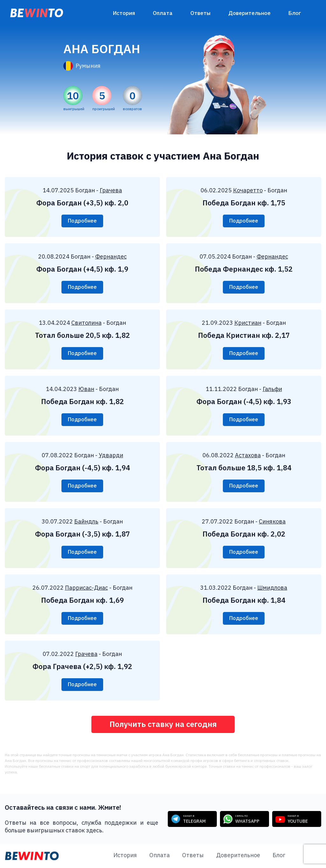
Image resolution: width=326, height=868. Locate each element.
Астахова (248, 455)
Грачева (111, 190)
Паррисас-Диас (86, 588)
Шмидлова (272, 588)
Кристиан (248, 323)
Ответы (200, 13)
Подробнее (82, 221)
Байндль (86, 521)
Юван (86, 389)
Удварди (111, 455)
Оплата (163, 13)
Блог (295, 13)
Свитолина (86, 323)
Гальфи (272, 389)
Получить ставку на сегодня (163, 724)
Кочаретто (248, 190)
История (124, 13)
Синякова (272, 521)
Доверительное (249, 13)
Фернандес (111, 256)
